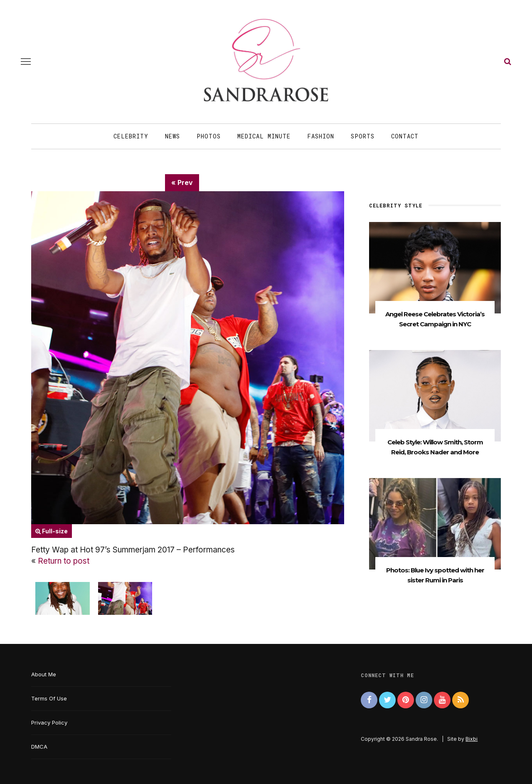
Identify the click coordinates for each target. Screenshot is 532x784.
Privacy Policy (49, 722)
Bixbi (472, 739)
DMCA (39, 747)
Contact (405, 136)
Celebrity (131, 136)
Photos (209, 136)
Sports (363, 136)
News (172, 136)
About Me (44, 674)
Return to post (64, 561)
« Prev (182, 182)
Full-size (52, 531)
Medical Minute (264, 136)
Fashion (321, 136)
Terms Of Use (49, 698)
